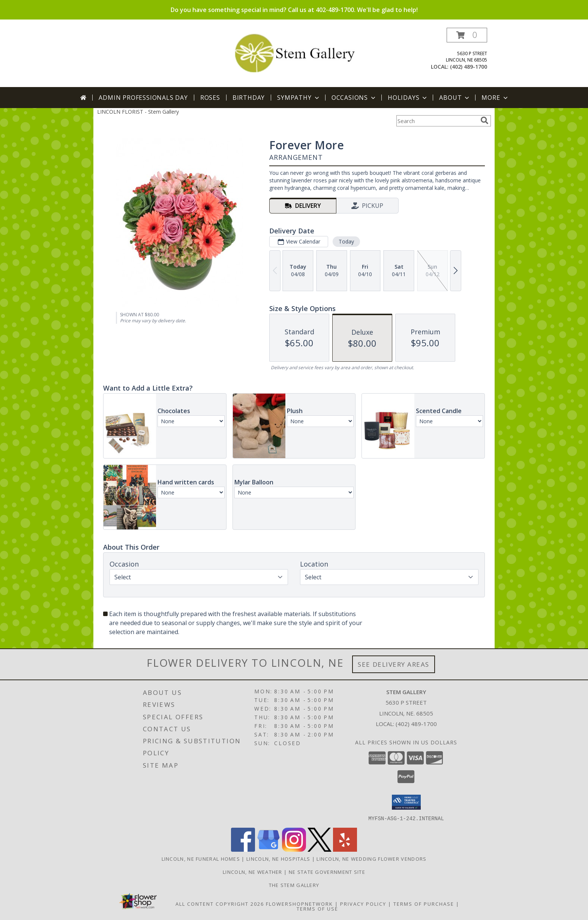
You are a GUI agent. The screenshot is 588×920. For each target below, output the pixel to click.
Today (346, 241)
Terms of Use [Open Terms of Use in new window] (317, 908)
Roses (210, 98)
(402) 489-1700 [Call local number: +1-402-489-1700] (469, 67)
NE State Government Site (327, 872)
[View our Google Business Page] (268, 849)
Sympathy (299, 98)
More (495, 98)
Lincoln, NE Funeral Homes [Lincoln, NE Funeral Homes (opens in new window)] (201, 858)
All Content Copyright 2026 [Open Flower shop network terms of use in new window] (220, 903)
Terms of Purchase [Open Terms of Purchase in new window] (424, 903)
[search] (484, 120)
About (455, 98)
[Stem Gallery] (294, 52)
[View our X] (319, 849)
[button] (467, 35)
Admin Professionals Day (143, 98)
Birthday (249, 98)
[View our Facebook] (243, 849)
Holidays (408, 98)
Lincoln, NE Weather (253, 872)
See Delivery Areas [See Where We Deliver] (394, 664)
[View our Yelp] (345, 849)
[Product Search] (437, 121)
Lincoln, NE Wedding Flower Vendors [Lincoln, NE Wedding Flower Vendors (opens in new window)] (371, 858)
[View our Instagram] (294, 849)
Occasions (354, 98)
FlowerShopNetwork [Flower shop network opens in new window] (299, 903)
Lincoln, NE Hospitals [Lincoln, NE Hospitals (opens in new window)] (278, 858)
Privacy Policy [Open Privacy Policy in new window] (363, 903)
